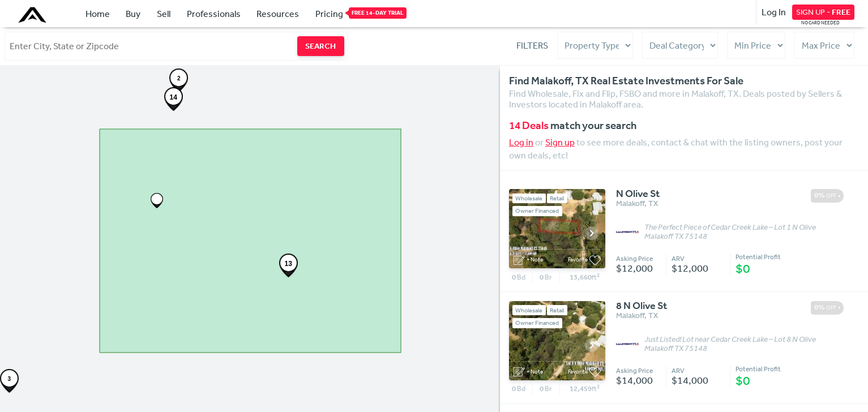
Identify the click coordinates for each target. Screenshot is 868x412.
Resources (278, 14)
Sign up (560, 142)
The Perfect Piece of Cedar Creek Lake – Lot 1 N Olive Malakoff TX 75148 (730, 232)
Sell (164, 14)
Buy (133, 14)
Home (98, 14)
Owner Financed (537, 211)
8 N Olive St (642, 306)
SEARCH (320, 46)
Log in (521, 142)
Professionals (214, 14)
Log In (774, 12)
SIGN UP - (823, 12)
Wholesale (529, 198)
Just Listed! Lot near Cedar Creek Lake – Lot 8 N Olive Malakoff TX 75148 (730, 344)
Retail (557, 198)
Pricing (329, 13)
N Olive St (638, 194)
